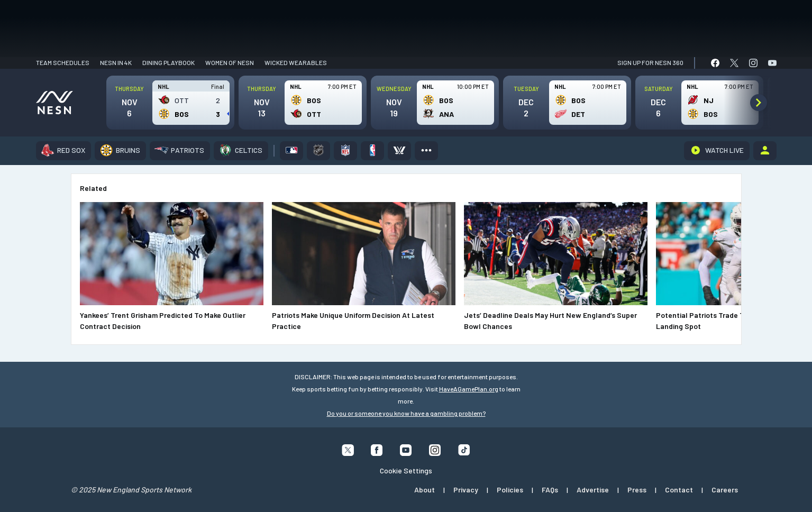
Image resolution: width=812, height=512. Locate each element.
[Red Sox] (63, 151)
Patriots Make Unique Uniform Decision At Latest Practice (353, 321)
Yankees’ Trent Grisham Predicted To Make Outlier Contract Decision (163, 321)
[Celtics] (241, 151)
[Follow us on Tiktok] (464, 452)
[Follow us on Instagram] (435, 452)
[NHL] (318, 151)
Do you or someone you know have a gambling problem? (406, 413)
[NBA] (372, 151)
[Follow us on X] (348, 452)
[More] (426, 151)
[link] (715, 63)
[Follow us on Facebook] (377, 452)
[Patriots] (180, 151)
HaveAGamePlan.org (469, 389)
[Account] (765, 151)
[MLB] (291, 151)
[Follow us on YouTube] (406, 452)
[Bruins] (120, 151)
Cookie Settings (406, 470)
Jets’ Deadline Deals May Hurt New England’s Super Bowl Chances (550, 321)
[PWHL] (399, 151)
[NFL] (345, 151)
